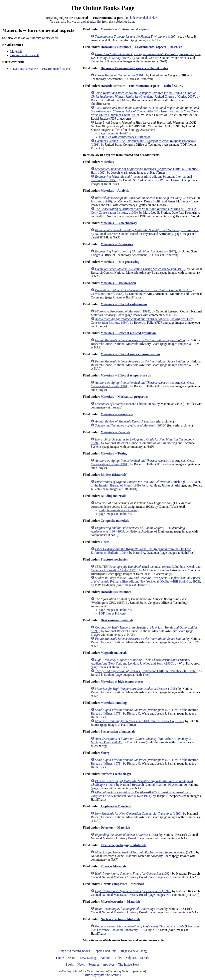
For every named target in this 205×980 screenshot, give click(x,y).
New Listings (89, 958)
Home (60, 958)
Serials (145, 958)
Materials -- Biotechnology (119, 223)
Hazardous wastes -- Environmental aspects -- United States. (142, 86)
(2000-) (131, 425)
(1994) (123, 311)
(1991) (120, 75)
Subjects (131, 958)
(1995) (140, 269)
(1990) (145, 852)
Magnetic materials (114, 653)
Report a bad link (105, 951)
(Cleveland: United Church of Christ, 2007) (143, 95)
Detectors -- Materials (116, 827)
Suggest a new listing (133, 951)
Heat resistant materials (117, 620)
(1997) (136, 37)
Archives (109, 964)
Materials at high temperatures (122, 681)
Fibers (105, 542)
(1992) (133, 873)
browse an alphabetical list (84, 22)
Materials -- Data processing (120, 262)
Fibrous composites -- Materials (122, 884)
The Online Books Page (102, 8)
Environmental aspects (25, 55)
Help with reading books (74, 951)
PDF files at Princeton (113, 613)
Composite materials (115, 521)
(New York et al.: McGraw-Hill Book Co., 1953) (139, 721)
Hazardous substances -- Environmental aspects (41, 69)
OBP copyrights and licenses (102, 975)
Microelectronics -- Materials (121, 901)
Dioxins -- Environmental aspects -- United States (134, 68)
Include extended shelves (142, 18)
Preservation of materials (118, 731)
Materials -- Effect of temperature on (126, 375)
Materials (16, 52)
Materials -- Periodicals (117, 414)
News (81, 964)
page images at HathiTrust (116, 133)
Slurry (105, 753)
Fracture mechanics (114, 559)
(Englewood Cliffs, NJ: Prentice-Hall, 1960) (146, 671)
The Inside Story (129, 964)
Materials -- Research (115, 432)
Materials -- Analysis (115, 191)
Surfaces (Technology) (116, 774)
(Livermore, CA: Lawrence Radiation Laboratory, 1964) (146, 928)
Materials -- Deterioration (118, 283)
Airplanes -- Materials (116, 806)
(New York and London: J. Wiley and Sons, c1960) (141, 662)
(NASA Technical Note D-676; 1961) (141, 794)
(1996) (138, 813)
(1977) (136, 251)
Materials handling (114, 703)
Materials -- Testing (114, 453)
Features (94, 964)
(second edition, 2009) (125, 404)
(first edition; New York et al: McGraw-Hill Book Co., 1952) (145, 580)
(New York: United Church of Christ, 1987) (145, 111)
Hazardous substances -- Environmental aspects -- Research (141, 47)
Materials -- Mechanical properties (124, 397)
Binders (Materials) (114, 475)
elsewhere (52, 38)
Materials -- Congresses (117, 244)
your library (33, 38)
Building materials (113, 496)
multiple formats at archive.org (119, 510)
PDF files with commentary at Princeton (125, 137)
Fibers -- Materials (114, 866)
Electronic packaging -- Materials (124, 845)
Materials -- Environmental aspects (125, 29)
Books (70, 964)
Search (72, 958)
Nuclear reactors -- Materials (121, 919)
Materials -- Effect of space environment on (130, 354)
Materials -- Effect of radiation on (124, 304)
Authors (106, 958)
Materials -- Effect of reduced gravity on (128, 333)
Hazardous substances (116, 592)
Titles (118, 958)
